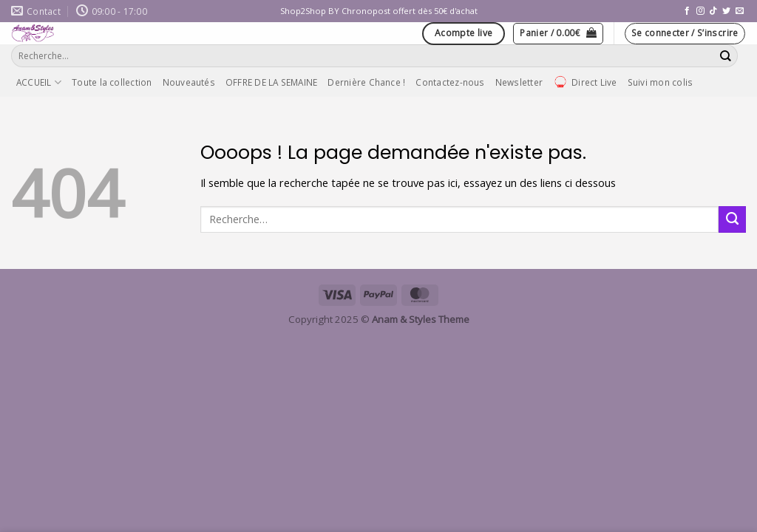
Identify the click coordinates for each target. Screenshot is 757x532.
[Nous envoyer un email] (740, 11)
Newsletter (519, 82)
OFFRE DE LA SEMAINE (271, 82)
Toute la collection (112, 82)
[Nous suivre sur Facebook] (687, 11)
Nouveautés (189, 82)
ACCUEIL (39, 82)
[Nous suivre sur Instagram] (700, 11)
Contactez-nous (450, 82)
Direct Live (585, 82)
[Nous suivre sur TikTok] (713, 11)
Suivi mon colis (661, 82)
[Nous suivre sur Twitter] (726, 11)
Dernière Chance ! (366, 82)
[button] (558, 34)
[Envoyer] (726, 56)
